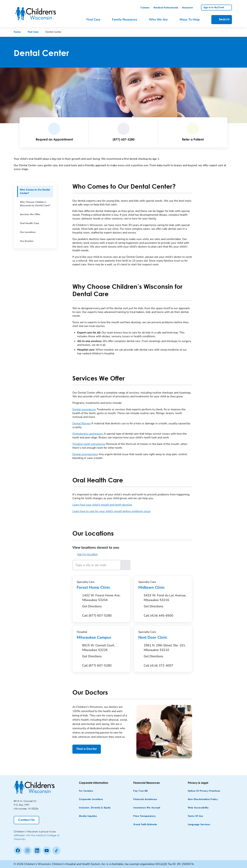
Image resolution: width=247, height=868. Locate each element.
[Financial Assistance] (145, 799)
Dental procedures (84, 409)
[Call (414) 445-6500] (158, 616)
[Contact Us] (26, 820)
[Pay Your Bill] (140, 791)
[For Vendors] (86, 791)
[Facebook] (18, 851)
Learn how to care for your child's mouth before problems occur (111, 511)
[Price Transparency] (145, 816)
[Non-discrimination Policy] (203, 799)
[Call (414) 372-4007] (158, 666)
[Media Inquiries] (88, 816)
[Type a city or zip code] (97, 565)
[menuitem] (35, 192)
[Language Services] (199, 825)
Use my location (85, 554)
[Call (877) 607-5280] (97, 616)
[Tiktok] (56, 851)
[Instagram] (27, 851)
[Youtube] (47, 851)
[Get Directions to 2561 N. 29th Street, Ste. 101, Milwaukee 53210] (166, 652)
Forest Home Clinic (101, 587)
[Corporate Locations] (91, 799)
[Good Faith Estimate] (145, 825)
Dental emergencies (85, 454)
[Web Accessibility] (198, 808)
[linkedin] (37, 851)
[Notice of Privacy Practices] (204, 791)
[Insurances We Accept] (147, 808)
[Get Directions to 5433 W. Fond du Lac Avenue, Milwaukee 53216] (166, 602)
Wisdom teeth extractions (89, 444)
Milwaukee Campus (101, 637)
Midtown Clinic (163, 587)
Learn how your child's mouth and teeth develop (102, 505)
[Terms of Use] (195, 816)
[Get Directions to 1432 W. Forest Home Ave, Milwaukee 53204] (104, 602)
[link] (145, 8)
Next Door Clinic (163, 637)
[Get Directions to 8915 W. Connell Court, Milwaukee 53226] (104, 652)
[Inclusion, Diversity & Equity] (95, 808)
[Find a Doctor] (87, 749)
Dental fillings (81, 423)
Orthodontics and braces (87, 434)
